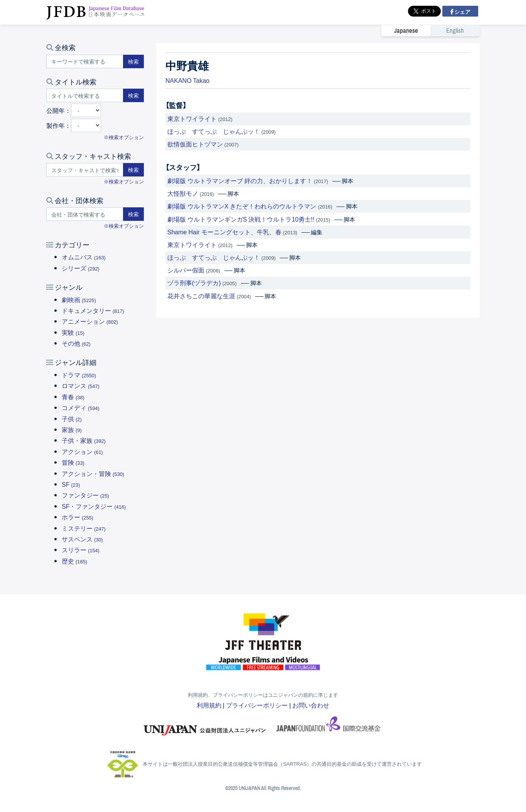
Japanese (406, 31)
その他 (76, 343)
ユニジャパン (205, 726)
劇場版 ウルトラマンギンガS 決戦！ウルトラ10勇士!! (241, 219)
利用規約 (209, 705)
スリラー (81, 550)
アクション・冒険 (93, 473)
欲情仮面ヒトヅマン (195, 144)
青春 (73, 397)
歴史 (74, 561)
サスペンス (82, 539)
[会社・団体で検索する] (85, 214)
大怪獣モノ (183, 193)
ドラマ (79, 375)
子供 (72, 419)
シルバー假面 (186, 270)
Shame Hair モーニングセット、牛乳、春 (224, 232)
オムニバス (84, 257)
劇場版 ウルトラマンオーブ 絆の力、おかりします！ (240, 180)
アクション (82, 451)
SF (71, 484)
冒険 (73, 462)
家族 (72, 429)
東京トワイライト (192, 118)
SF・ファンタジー (94, 506)
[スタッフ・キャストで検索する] (85, 170)
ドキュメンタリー (93, 310)
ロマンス (81, 385)
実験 (73, 332)
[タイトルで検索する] (85, 95)
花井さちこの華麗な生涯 (201, 296)
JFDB (96, 12)
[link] (431, 30)
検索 (133, 61)
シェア (462, 12)
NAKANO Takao (187, 80)
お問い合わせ (311, 705)
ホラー (78, 517)
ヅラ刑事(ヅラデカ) (194, 282)
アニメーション (90, 321)
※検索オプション (124, 137)
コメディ (81, 407)
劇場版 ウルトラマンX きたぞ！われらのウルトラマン (242, 206)
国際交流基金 (329, 726)
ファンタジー (85, 495)
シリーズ (81, 268)
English (455, 31)
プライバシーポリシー (257, 705)
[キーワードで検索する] (85, 61)
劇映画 (79, 299)
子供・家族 (84, 440)
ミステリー (84, 528)
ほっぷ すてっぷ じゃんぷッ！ (214, 131)
